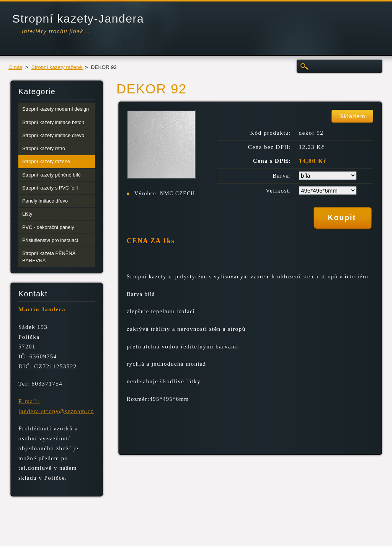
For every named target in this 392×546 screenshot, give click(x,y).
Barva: (282, 176)
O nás (15, 67)
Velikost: (278, 191)
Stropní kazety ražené (57, 67)
